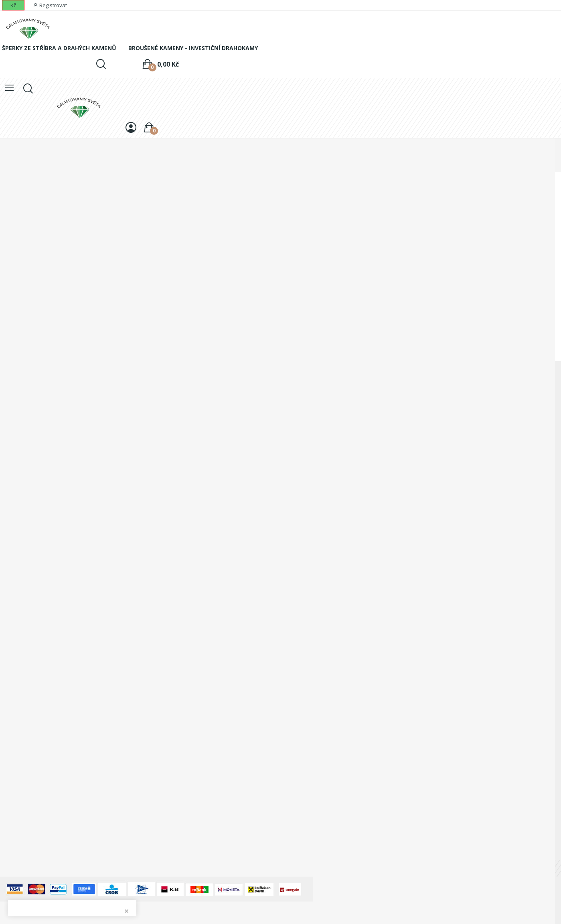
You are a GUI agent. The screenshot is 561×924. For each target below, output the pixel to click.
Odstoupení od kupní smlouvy (38, 631)
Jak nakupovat (18, 604)
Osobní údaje (17, 661)
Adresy (9, 702)
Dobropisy (13, 689)
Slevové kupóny (20, 716)
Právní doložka (19, 618)
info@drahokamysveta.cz (51, 511)
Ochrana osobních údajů (32, 590)
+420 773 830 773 (45, 480)
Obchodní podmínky (26, 563)
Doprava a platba (22, 549)
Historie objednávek (26, 675)
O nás (8, 577)
